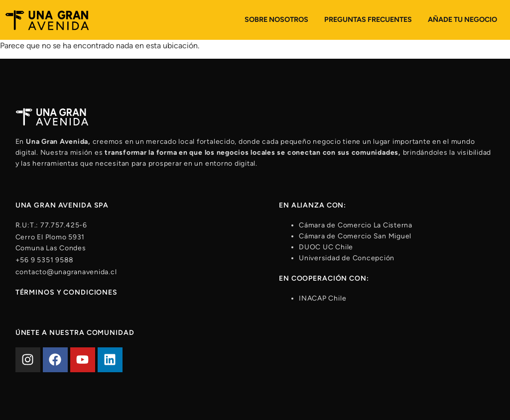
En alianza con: (313, 205)
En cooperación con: (324, 278)
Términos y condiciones (66, 292)
